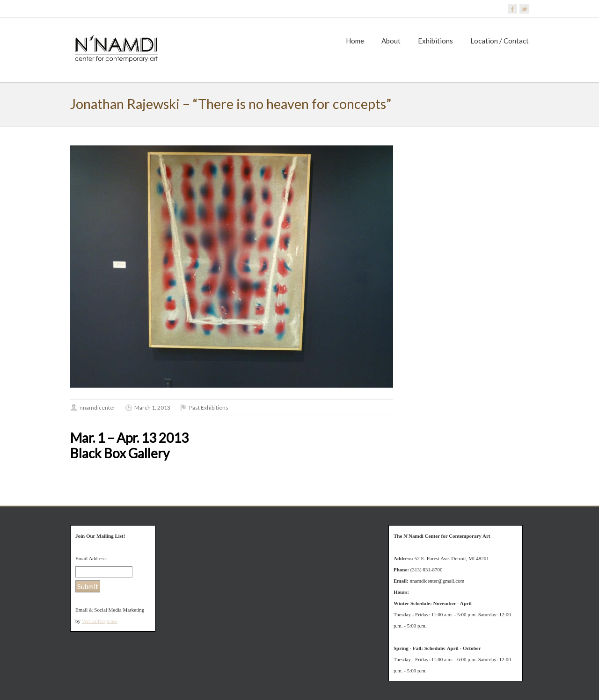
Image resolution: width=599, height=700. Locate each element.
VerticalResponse (100, 621)
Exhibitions (435, 41)
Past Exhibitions (209, 408)
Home (355, 41)
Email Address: (91, 558)
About (391, 41)
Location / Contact (500, 41)
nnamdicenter (98, 408)
